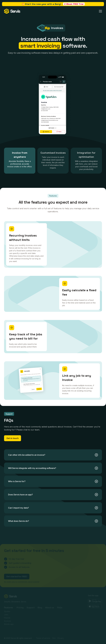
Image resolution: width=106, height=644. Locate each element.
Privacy (61, 628)
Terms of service (43, 628)
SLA (54, 628)
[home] (12, 11)
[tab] (20, 161)
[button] (100, 11)
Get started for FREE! (17, 566)
